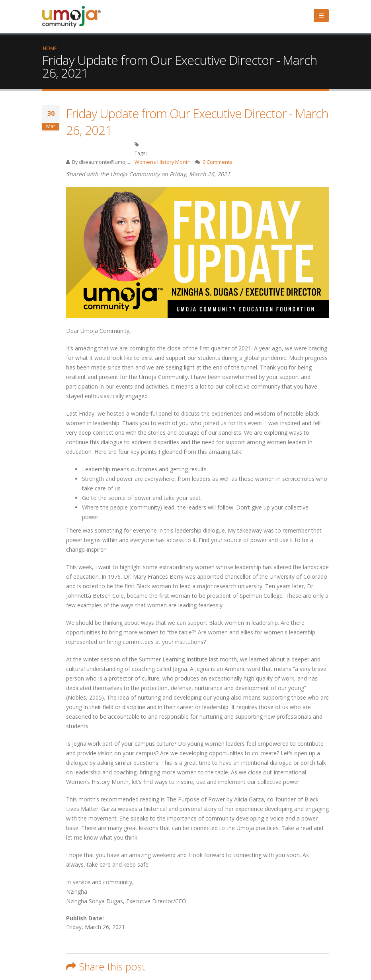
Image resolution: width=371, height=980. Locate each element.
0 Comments (218, 162)
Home (50, 48)
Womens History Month (163, 162)
